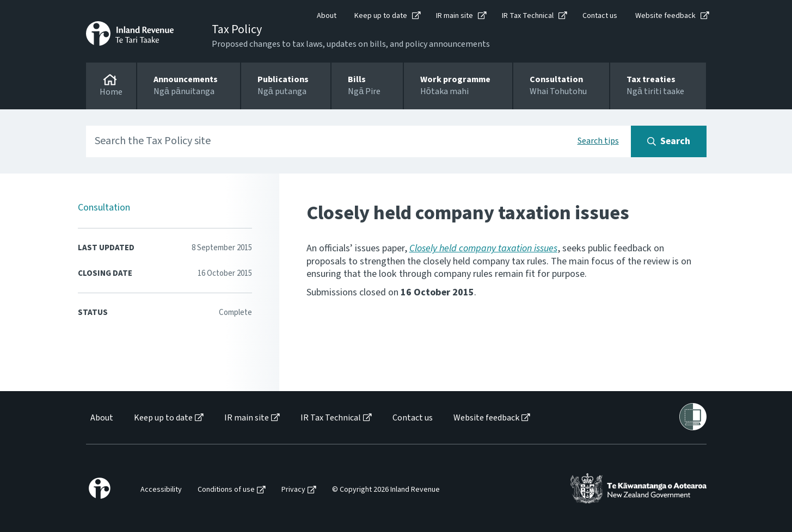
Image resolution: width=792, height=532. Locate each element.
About (327, 16)
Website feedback (665, 16)
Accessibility (161, 490)
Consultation (104, 208)
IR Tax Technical (528, 16)
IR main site (455, 16)
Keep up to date (381, 16)
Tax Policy (237, 29)
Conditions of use (226, 490)
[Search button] (669, 141)
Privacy (293, 490)
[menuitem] (101, 418)
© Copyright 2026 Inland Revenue (386, 490)
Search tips (598, 141)
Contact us (600, 16)
